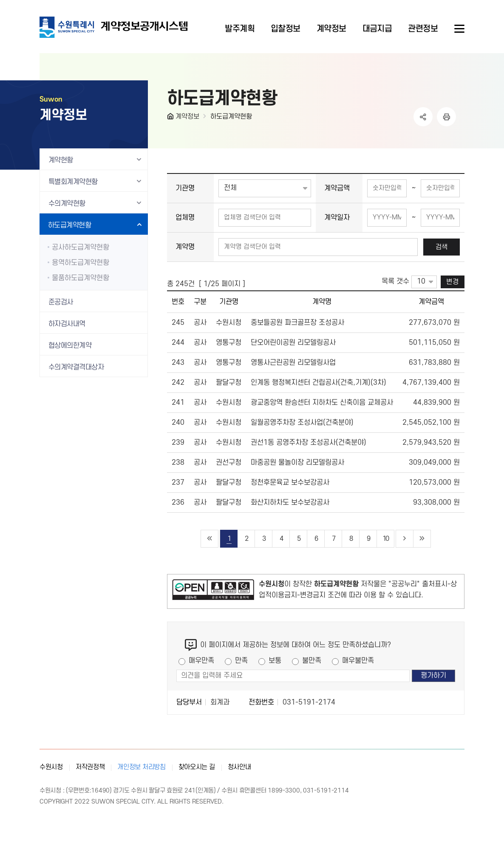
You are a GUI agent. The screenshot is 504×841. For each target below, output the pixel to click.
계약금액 (337, 188)
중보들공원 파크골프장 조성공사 (297, 323)
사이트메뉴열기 (459, 29)
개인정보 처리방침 (141, 767)
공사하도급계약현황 (81, 247)
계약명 (185, 247)
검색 (442, 247)
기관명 (185, 188)
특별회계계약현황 (73, 182)
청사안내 (239, 767)
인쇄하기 (446, 117)
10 (385, 539)
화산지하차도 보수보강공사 (290, 503)
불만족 (312, 661)
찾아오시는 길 (197, 767)
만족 (241, 661)
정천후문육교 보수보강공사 (290, 483)
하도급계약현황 (231, 116)
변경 (453, 282)
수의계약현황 (67, 204)
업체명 (185, 218)
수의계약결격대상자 (76, 367)
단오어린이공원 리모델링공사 (293, 343)
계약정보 (187, 116)
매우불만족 (358, 661)
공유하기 (423, 117)
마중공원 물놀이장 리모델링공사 (297, 463)
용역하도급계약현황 (81, 263)
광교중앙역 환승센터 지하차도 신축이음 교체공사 (322, 403)
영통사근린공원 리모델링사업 (293, 363)
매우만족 (201, 661)
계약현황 (61, 160)
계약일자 (337, 218)
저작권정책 (90, 767)
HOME (171, 118)
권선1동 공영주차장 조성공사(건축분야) (309, 443)
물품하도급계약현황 (81, 278)
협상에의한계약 (70, 346)
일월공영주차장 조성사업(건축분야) (302, 423)
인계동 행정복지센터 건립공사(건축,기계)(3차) (319, 383)
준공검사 (61, 302)
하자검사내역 (67, 324)
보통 (275, 661)
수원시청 (51, 767)
